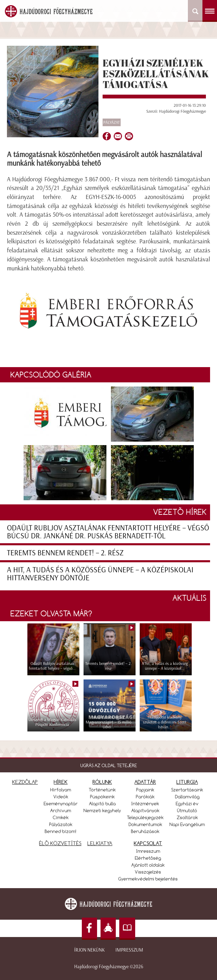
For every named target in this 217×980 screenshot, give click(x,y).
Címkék (61, 817)
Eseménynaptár (61, 804)
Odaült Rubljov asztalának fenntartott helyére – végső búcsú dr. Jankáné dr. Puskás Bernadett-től (108, 532)
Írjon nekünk (89, 950)
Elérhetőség (148, 858)
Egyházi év (187, 804)
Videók (61, 797)
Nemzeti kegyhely (102, 810)
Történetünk (102, 790)
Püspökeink (102, 797)
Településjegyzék (145, 817)
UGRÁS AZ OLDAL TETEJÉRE (109, 765)
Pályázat (112, 122)
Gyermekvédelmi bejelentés (148, 879)
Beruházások (145, 831)
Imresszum (148, 851)
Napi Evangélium (187, 824)
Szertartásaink (187, 790)
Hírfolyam (61, 790)
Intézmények (145, 804)
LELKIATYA (100, 843)
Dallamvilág (187, 797)
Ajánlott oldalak (148, 865)
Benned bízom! (61, 831)
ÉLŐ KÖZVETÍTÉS (60, 843)
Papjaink (145, 790)
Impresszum (129, 950)
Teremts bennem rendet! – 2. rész (65, 553)
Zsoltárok (187, 817)
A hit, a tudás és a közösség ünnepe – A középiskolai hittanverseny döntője (100, 574)
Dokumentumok (145, 824)
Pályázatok (61, 824)
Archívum (61, 810)
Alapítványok (145, 810)
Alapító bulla (102, 804)
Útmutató (187, 810)
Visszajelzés (148, 872)
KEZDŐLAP (25, 782)
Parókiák (145, 797)
